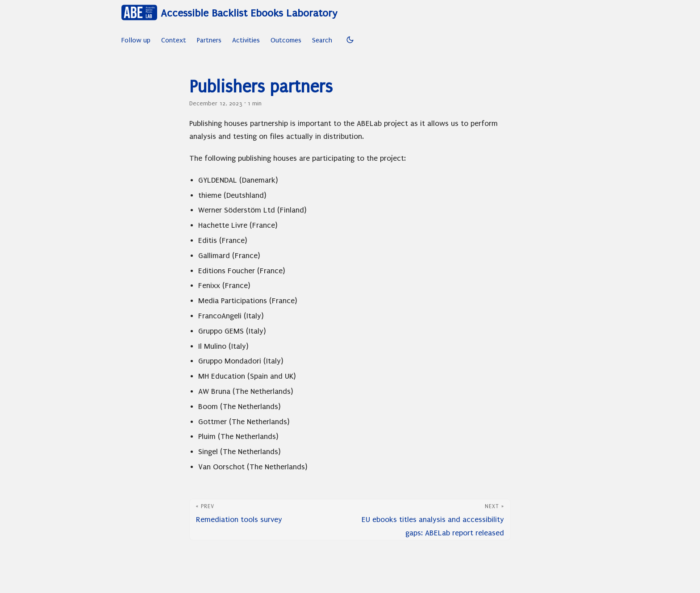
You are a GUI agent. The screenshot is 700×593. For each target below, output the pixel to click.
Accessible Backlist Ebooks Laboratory (229, 12)
